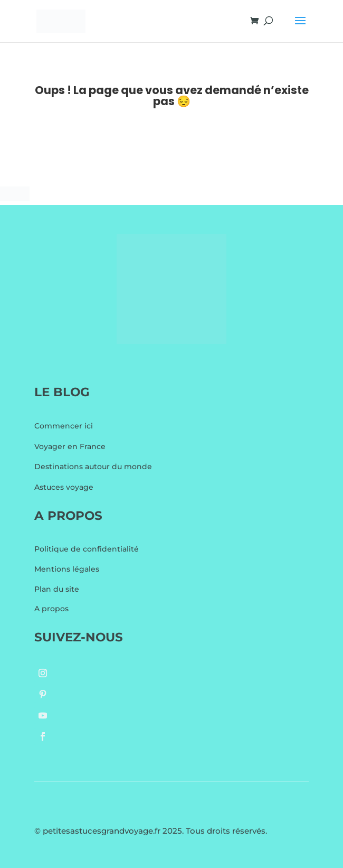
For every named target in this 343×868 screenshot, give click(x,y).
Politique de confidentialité (87, 549)
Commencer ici (64, 426)
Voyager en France (70, 446)
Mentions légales (67, 569)
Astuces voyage (64, 487)
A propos (51, 609)
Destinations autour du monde (93, 466)
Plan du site (57, 589)
